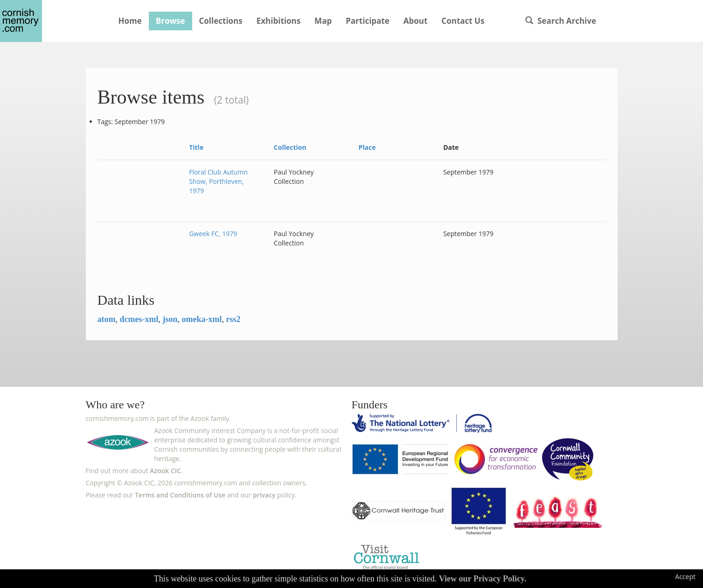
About (416, 21)
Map (323, 21)
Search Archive (561, 21)
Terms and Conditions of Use (180, 495)
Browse (171, 21)
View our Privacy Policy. (483, 579)
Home (130, 21)
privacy (264, 495)
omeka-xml (202, 319)
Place (367, 147)
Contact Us (463, 21)
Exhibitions (278, 21)
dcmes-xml (139, 319)
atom (107, 319)
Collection (290, 147)
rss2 (233, 319)
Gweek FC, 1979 (213, 234)
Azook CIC (165, 471)
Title (196, 147)
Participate (368, 21)
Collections (221, 21)
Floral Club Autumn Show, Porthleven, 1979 (218, 181)
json (170, 319)
